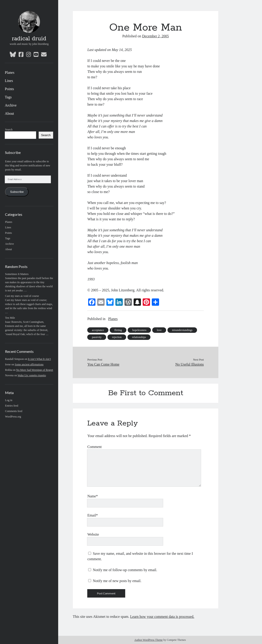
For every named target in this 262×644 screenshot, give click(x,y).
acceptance (98, 330)
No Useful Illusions (190, 364)
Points (9, 89)
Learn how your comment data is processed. (162, 617)
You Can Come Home (103, 364)
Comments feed (14, 411)
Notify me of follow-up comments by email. (125, 570)
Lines (9, 81)
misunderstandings (182, 330)
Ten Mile (10, 318)
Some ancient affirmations (29, 364)
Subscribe (17, 192)
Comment (94, 447)
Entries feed (12, 406)
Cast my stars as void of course (22, 296)
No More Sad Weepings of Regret (35, 370)
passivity (97, 337)
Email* (92, 515)
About (9, 113)
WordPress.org (13, 417)
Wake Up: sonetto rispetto (32, 375)
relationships (139, 337)
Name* (92, 496)
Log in (9, 400)
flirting (118, 330)
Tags (8, 97)
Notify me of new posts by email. (117, 581)
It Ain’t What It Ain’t (39, 359)
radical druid (29, 39)
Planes (10, 73)
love (159, 330)
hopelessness (139, 330)
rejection (117, 337)
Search (9, 130)
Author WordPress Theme (148, 640)
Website (93, 534)
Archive (11, 105)
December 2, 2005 (155, 36)
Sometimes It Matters (17, 274)
